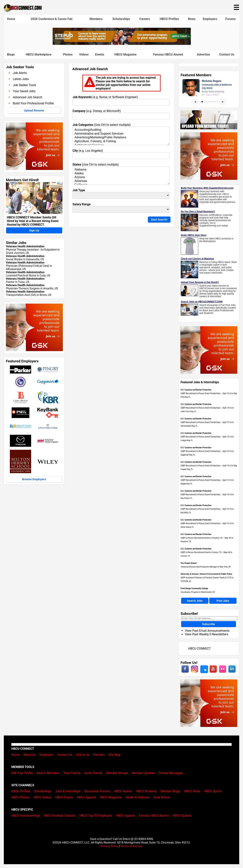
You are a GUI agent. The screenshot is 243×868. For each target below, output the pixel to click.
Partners (99, 755)
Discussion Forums (97, 791)
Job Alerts (20, 73)
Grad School (162, 797)
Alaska (121, 174)
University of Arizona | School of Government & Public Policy (206, 574)
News (192, 19)
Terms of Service (131, 846)
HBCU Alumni (123, 791)
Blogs (11, 54)
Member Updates (143, 773)
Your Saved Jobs (24, 91)
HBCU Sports (213, 791)
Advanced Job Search (28, 97)
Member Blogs (170, 791)
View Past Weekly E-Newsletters (207, 634)
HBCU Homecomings (26, 816)
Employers (210, 19)
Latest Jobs (21, 79)
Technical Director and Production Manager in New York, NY (206, 567)
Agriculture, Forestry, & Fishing (121, 141)
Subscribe (209, 624)
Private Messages (171, 773)
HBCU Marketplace (39, 54)
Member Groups (117, 773)
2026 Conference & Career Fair (52, 19)
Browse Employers (34, 479)
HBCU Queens (182, 816)
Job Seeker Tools (24, 85)
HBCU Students (146, 791)
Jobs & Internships (68, 791)
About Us (30, 755)
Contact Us (227, 54)
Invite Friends (93, 773)
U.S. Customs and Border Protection (196, 390)
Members (96, 19)
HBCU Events (64, 797)
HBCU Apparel (86, 797)
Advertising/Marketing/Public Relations (121, 138)
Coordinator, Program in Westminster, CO (198, 592)
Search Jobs (195, 601)
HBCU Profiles (169, 19)
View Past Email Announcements (207, 631)
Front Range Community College (194, 588)
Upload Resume (34, 110)
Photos (68, 54)
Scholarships (121, 19)
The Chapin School (189, 563)
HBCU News (192, 791)
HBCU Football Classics (60, 816)
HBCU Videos (42, 797)
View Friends (72, 773)
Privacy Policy (110, 846)
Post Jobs (223, 601)
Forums (231, 19)
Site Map (115, 755)
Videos (84, 54)
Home (11, 19)
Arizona (121, 177)
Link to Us (83, 755)
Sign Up (34, 230)
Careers (145, 19)
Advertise (203, 54)
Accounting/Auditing (121, 130)
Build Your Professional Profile (33, 103)
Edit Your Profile (22, 773)
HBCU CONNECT (199, 649)
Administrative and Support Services (121, 134)
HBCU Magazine (126, 54)
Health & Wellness (138, 797)
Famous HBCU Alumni (168, 54)
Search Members (48, 773)
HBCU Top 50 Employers (96, 816)
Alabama (121, 170)
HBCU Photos (21, 797)
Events (100, 54)
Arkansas (121, 181)
